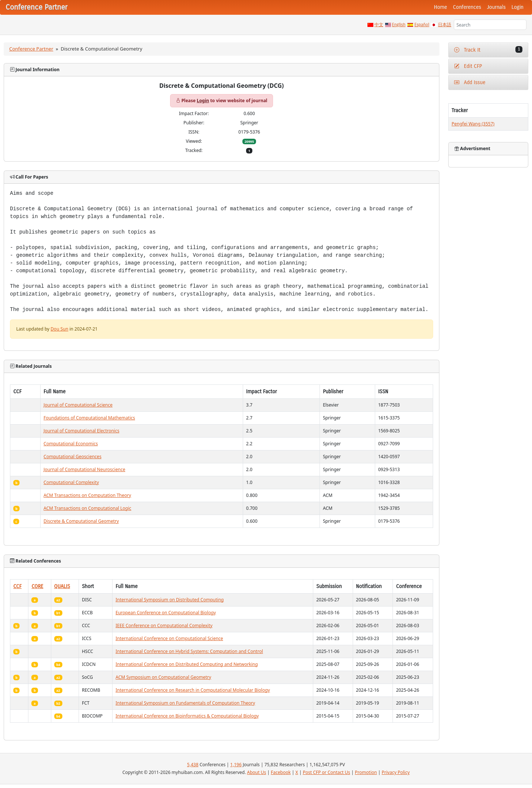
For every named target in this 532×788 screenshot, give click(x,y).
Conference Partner (31, 49)
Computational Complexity (71, 482)
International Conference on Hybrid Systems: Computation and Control (189, 651)
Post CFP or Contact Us (327, 772)
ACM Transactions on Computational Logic (87, 508)
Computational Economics (71, 444)
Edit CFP (468, 66)
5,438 (193, 765)
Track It (488, 50)
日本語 (445, 25)
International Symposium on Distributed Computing (170, 600)
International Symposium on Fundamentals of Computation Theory (185, 703)
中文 (379, 25)
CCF (18, 586)
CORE (37, 586)
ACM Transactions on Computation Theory (87, 495)
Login (518, 7)
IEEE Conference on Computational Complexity (164, 625)
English (399, 25)
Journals (496, 7)
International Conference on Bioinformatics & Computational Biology (187, 716)
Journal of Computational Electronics (81, 431)
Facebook (281, 772)
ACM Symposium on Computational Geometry (163, 677)
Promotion (366, 772)
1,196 (236, 765)
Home (441, 7)
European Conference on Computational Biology (166, 613)
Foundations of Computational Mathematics (89, 418)
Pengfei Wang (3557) (473, 124)
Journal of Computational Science (78, 405)
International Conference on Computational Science (169, 638)
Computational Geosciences (72, 457)
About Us (257, 772)
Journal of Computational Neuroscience (84, 469)
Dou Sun (59, 329)
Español (422, 25)
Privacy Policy (396, 772)
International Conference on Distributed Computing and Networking (187, 664)
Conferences (467, 7)
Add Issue (470, 82)
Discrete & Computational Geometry (81, 521)
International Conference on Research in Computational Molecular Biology (193, 690)
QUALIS (62, 586)
